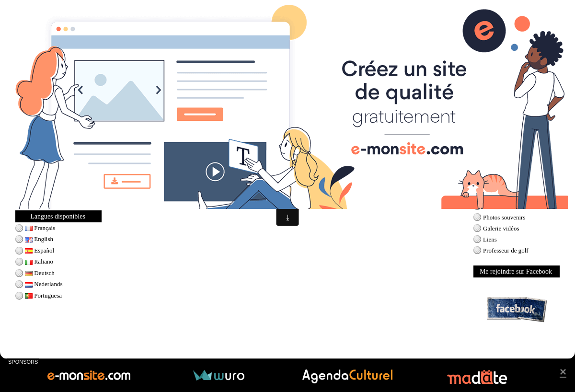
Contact (493, 206)
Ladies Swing (42, 195)
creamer (258, 190)
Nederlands (44, 284)
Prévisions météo (504, 163)
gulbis (296, 190)
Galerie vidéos (501, 228)
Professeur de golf (506, 250)
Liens (490, 239)
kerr (156, 190)
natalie (278, 190)
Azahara (196, 190)
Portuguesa (43, 295)
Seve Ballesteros (46, 173)
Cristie (142, 190)
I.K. (168, 190)
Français (40, 228)
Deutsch (40, 273)
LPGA (124, 190)
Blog (489, 195)
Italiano (39, 261)
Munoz (216, 190)
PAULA (237, 190)
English (39, 239)
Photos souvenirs (504, 217)
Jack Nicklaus (42, 162)
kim (179, 190)
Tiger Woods (41, 184)
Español (40, 250)
